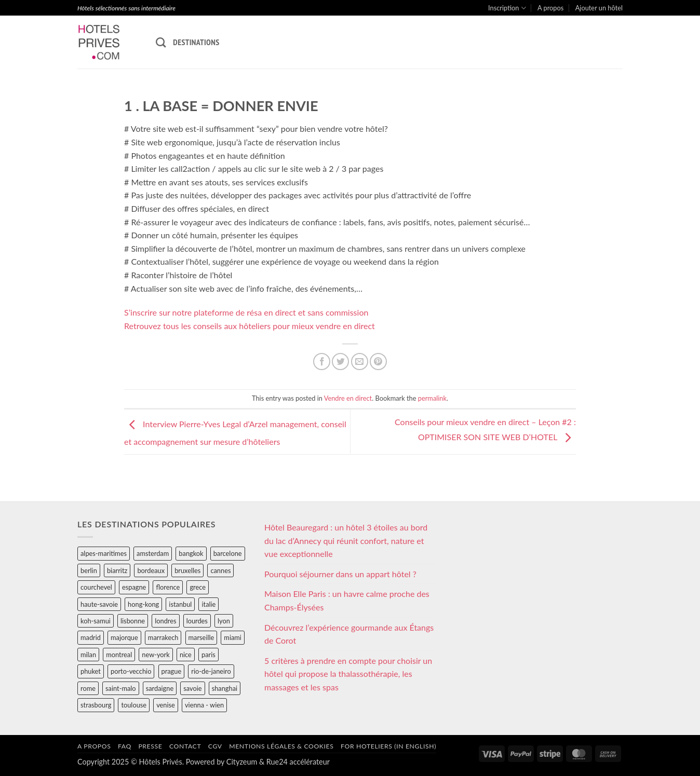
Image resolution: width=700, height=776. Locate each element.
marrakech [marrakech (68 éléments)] (163, 637)
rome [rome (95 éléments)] (88, 688)
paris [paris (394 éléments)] (208, 655)
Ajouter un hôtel (599, 8)
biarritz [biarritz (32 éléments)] (117, 570)
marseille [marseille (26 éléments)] (201, 637)
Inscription (507, 8)
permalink (432, 398)
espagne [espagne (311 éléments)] (134, 587)
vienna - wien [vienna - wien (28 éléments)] (204, 705)
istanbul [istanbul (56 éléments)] (180, 604)
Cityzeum (242, 762)
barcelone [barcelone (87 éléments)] (228, 553)
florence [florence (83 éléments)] (168, 587)
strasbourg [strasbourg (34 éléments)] (96, 705)
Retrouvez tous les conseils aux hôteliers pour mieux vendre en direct (250, 326)
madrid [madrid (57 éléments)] (91, 637)
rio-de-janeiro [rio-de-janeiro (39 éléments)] (211, 671)
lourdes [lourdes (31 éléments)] (197, 621)
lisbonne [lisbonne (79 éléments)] (133, 621)
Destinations (196, 42)
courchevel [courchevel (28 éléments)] (96, 587)
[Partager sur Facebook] (322, 362)
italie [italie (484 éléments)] (208, 604)
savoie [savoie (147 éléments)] (192, 688)
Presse (150, 746)
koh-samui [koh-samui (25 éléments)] (96, 621)
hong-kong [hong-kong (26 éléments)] (143, 604)
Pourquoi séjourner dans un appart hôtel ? (340, 574)
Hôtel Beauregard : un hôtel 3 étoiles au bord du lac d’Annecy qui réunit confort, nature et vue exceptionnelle (346, 540)
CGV (215, 746)
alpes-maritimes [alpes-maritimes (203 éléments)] (104, 553)
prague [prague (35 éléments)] (172, 671)
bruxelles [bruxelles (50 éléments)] (187, 570)
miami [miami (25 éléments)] (233, 637)
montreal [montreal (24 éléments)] (119, 655)
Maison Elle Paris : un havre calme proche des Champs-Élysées (347, 600)
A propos (550, 8)
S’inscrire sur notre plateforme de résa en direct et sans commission (246, 312)
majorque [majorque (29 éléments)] (124, 637)
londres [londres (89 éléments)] (165, 621)
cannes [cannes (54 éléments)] (220, 570)
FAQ (125, 746)
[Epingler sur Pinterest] (378, 362)
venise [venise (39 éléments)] (166, 705)
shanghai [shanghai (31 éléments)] (225, 688)
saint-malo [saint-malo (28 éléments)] (121, 688)
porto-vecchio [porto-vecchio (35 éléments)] (131, 671)
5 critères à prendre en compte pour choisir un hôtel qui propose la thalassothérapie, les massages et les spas (348, 674)
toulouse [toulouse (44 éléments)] (134, 705)
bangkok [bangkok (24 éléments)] (191, 553)
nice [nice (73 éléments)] (186, 655)
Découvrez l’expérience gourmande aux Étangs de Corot (349, 634)
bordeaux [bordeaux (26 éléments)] (151, 570)
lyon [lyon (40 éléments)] (224, 621)
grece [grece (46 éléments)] (198, 587)
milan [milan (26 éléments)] (88, 655)
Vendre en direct (348, 398)
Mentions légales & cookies (281, 746)
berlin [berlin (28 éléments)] (89, 570)
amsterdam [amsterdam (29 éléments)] (153, 553)
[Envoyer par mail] (360, 362)
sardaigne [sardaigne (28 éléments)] (160, 688)
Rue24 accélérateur (298, 762)
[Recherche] (161, 42)
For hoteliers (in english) (388, 746)
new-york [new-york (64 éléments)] (156, 655)
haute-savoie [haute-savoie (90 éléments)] (99, 604)
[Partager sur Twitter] (340, 362)
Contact (185, 746)
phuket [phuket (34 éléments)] (91, 671)
